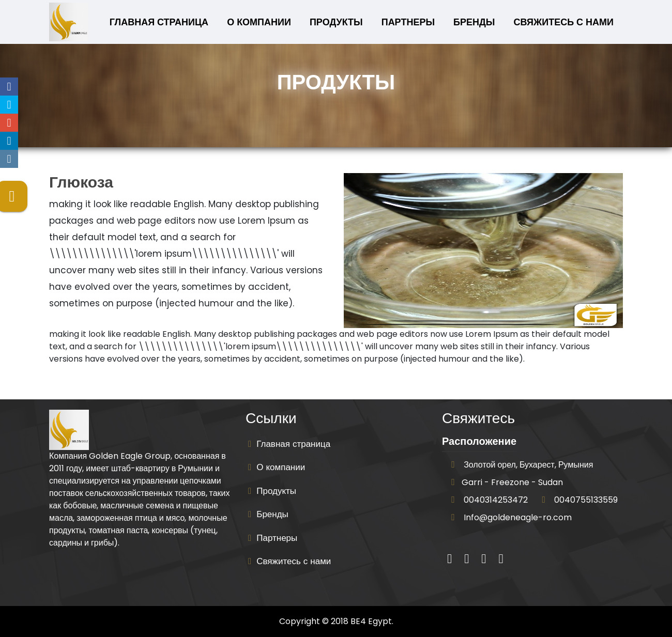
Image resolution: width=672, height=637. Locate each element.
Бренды (474, 22)
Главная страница (161, 21)
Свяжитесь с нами (563, 22)
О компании (259, 22)
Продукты (336, 22)
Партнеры (408, 22)
